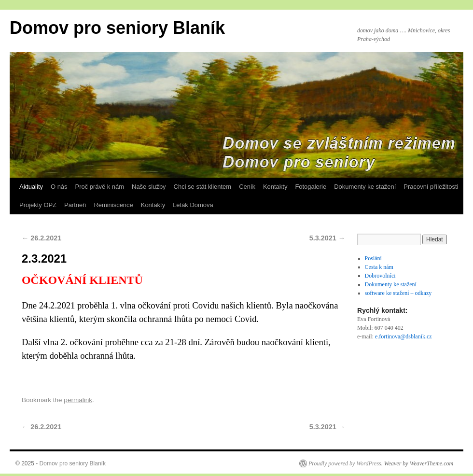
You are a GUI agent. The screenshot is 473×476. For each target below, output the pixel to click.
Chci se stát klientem (203, 187)
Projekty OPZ (38, 205)
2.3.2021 (44, 259)
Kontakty (275, 187)
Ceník (247, 187)
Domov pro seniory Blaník (117, 28)
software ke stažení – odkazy (398, 293)
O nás (59, 187)
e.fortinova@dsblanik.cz (403, 336)
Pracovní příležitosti (431, 187)
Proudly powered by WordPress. (346, 463)
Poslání (373, 258)
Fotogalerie (311, 187)
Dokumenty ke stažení (365, 187)
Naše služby (149, 187)
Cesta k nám (379, 267)
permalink (78, 400)
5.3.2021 (327, 238)
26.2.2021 (42, 238)
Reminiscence (113, 205)
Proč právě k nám (100, 187)
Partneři (75, 205)
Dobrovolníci (380, 276)
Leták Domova (193, 205)
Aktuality (31, 187)
